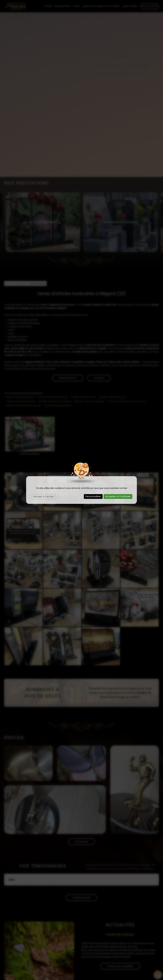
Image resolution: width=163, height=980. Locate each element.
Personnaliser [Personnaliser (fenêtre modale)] (93, 496)
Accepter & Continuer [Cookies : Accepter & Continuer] (118, 496)
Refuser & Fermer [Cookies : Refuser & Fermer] (44, 497)
